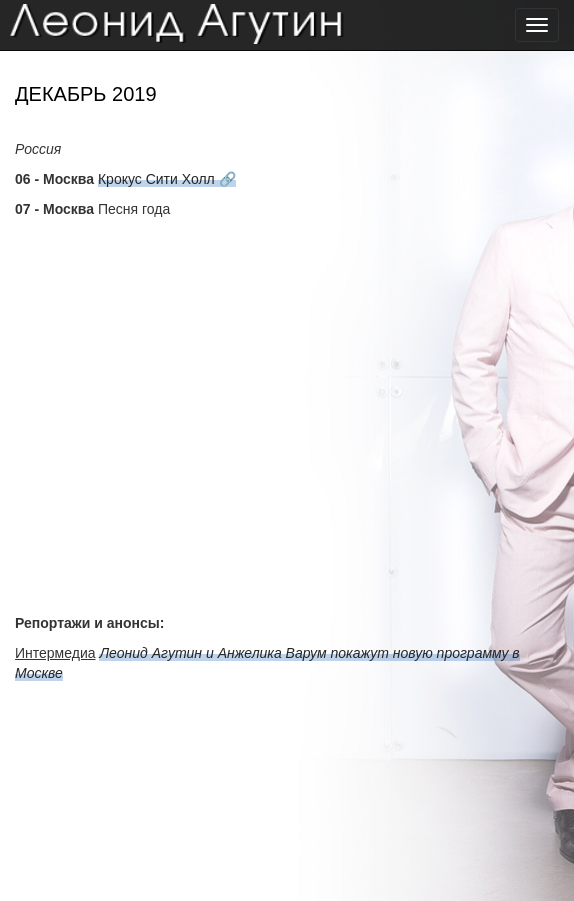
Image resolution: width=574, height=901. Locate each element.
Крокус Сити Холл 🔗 (167, 179)
